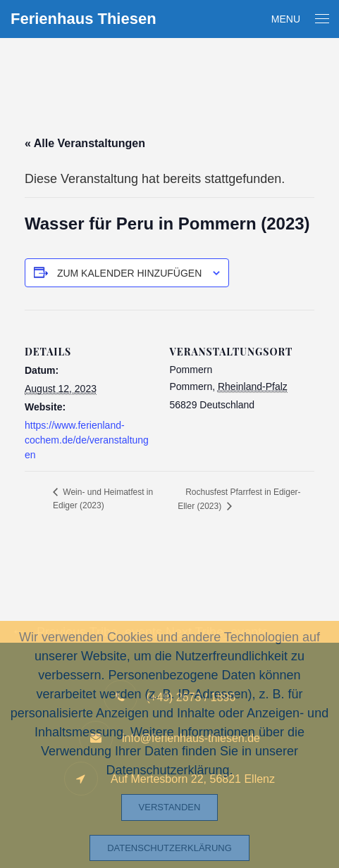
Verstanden (170, 807)
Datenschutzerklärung (169, 848)
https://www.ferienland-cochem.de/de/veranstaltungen (87, 440)
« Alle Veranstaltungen (85, 143)
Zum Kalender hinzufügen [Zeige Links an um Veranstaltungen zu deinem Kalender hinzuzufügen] (129, 273)
